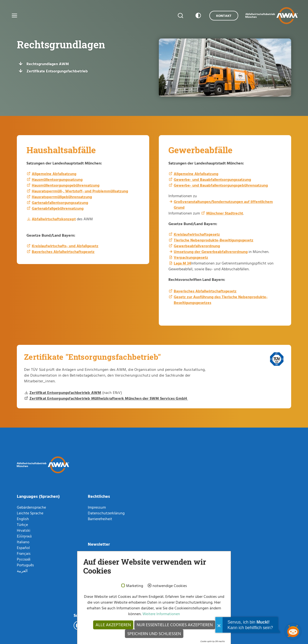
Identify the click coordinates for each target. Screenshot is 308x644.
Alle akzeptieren (113, 625)
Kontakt (224, 16)
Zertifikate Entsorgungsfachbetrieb (57, 71)
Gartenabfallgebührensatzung (58, 208)
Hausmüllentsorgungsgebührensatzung (66, 185)
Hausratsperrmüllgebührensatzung (62, 197)
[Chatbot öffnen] (293, 631)
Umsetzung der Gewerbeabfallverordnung (211, 252)
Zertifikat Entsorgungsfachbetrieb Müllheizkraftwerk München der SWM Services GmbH (109, 398)
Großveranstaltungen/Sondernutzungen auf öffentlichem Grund (223, 204)
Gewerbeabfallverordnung (197, 246)
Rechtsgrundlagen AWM (48, 64)
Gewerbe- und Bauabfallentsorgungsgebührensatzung (221, 185)
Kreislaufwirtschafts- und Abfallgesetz (65, 246)
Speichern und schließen (154, 634)
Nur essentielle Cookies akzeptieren (175, 625)
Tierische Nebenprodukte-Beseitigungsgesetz (214, 240)
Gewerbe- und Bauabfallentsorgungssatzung (212, 179)
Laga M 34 (182, 263)
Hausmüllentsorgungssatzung (57, 179)
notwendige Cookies (170, 586)
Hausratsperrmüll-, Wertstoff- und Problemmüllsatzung (80, 191)
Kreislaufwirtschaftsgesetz (197, 234)
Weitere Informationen (161, 614)
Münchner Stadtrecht (225, 213)
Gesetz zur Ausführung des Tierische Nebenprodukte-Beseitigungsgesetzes (221, 300)
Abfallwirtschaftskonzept (54, 219)
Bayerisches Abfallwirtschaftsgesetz (63, 252)
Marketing (135, 586)
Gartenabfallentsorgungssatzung (60, 202)
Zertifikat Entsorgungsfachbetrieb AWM (65, 392)
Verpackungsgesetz (191, 257)
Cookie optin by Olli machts (212, 641)
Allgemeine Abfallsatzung (54, 174)
